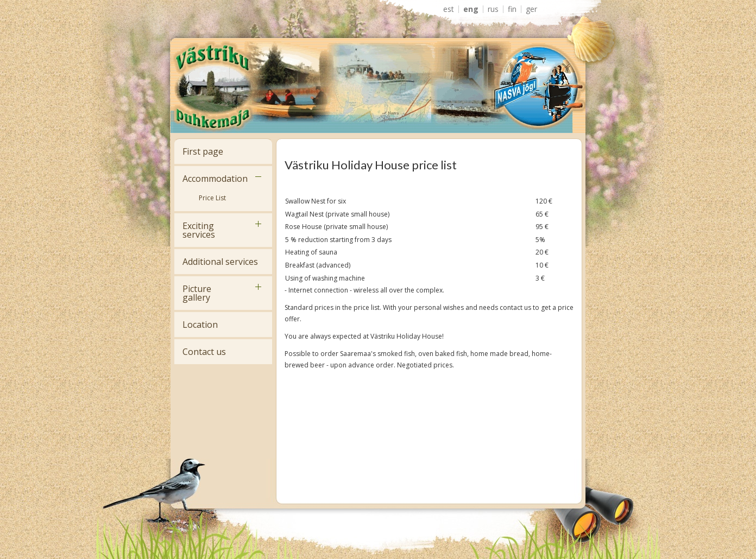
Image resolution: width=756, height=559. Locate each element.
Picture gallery (197, 293)
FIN (512, 9)
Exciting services (199, 230)
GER (531, 9)
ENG (471, 9)
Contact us (204, 352)
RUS (493, 9)
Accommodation (215, 179)
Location (200, 325)
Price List (212, 198)
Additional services (220, 262)
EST (449, 9)
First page (203, 151)
